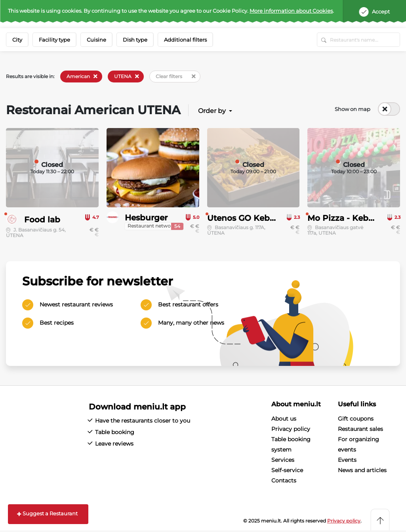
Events (347, 460)
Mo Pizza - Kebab (343, 218)
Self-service (287, 470)
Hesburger (146, 218)
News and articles (362, 470)
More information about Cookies (291, 11)
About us (284, 419)
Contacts (284, 480)
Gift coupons (356, 419)
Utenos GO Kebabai (247, 218)
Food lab (42, 220)
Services (283, 460)
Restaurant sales (360, 429)
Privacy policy (291, 429)
